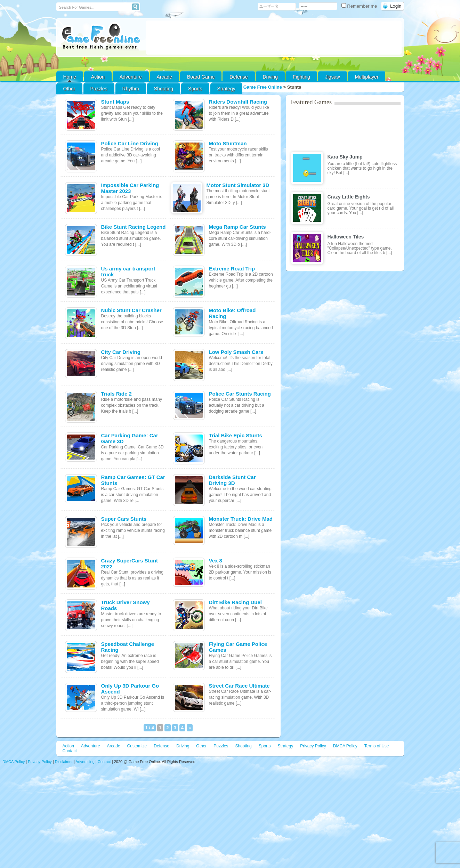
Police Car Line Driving (130, 143)
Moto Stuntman (228, 143)
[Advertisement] (274, 38)
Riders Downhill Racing (238, 102)
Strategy (226, 89)
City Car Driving (121, 352)
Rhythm (131, 89)
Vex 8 (216, 561)
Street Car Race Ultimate (239, 686)
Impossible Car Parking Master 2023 (130, 188)
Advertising (85, 762)
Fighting (301, 77)
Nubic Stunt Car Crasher (131, 310)
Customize (137, 746)
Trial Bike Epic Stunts (236, 435)
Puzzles (99, 89)
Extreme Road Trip (232, 269)
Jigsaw (333, 77)
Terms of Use (377, 746)
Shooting (164, 89)
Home (70, 77)
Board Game (201, 77)
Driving (271, 77)
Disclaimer (64, 762)
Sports (195, 89)
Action (98, 77)
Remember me (360, 6)
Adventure (131, 77)
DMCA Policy (345, 746)
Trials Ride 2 (116, 394)
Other (201, 746)
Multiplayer (367, 77)
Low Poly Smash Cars (236, 352)
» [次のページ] (190, 728)
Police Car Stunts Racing (240, 394)
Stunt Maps (115, 102)
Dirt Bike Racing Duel (236, 602)
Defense (239, 77)
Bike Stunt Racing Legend (134, 227)
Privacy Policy (313, 746)
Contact (70, 751)
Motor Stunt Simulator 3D (238, 185)
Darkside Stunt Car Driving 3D (232, 480)
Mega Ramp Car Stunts (237, 227)
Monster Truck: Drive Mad (241, 519)
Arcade (164, 77)
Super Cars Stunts (124, 519)
